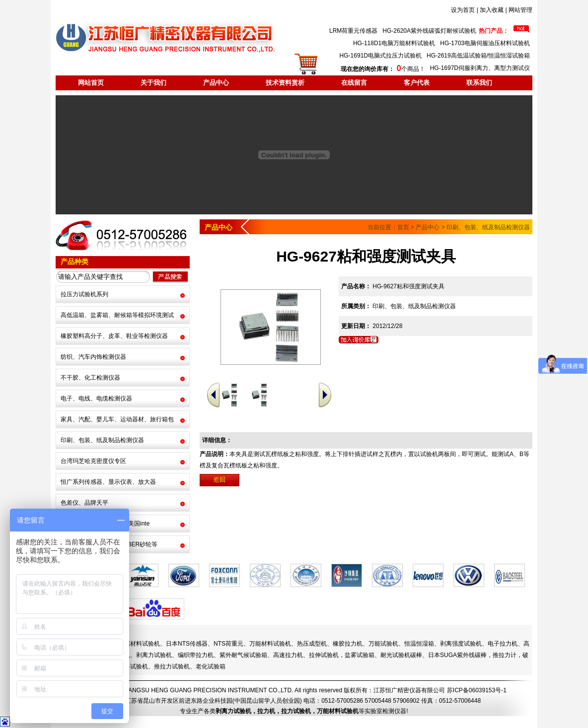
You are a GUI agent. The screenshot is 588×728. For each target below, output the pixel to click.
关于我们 (153, 83)
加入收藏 (492, 10)
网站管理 (520, 10)
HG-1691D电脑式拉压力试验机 (381, 56)
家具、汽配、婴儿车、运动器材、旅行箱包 (117, 419)
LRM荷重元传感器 (353, 31)
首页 (403, 227)
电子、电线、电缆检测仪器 (96, 398)
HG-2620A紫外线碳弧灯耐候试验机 (429, 31)
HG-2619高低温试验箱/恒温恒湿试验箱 (478, 56)
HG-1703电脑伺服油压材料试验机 (485, 43)
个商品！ (383, 69)
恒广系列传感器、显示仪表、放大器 (108, 482)
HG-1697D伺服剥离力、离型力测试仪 (480, 68)
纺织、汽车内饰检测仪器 (93, 357)
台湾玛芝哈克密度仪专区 (93, 461)
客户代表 (417, 83)
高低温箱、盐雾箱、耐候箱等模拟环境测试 (117, 315)
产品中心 (216, 83)
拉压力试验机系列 (84, 294)
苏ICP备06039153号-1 (477, 690)
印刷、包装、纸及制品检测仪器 (102, 440)
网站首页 (91, 83)
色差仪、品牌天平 (84, 503)
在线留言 (354, 83)
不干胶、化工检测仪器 (90, 378)
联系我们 (479, 83)
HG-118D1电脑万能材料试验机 (394, 43)
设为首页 (463, 10)
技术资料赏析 (285, 83)
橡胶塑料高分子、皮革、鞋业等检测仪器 (114, 336)
